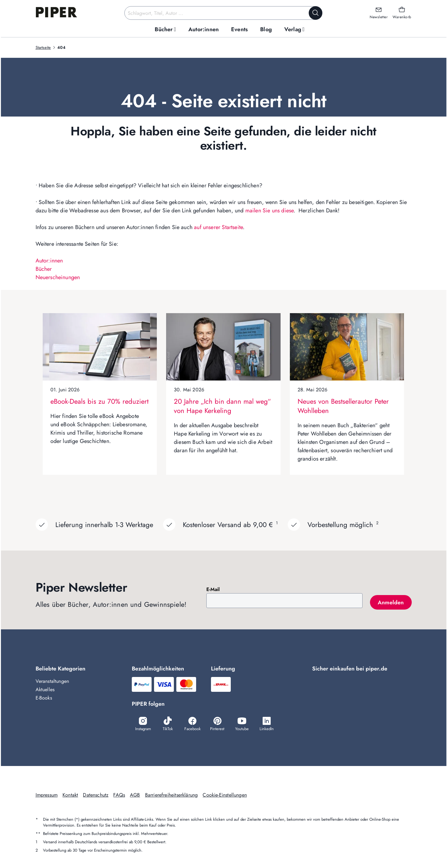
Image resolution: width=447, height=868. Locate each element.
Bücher (44, 269)
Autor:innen (49, 261)
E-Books (44, 698)
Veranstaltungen (52, 681)
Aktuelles (45, 689)
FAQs (119, 795)
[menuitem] (165, 30)
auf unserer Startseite (218, 227)
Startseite (43, 47)
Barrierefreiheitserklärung (172, 795)
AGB (135, 795)
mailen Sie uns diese (270, 211)
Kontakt (70, 795)
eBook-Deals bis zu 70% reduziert (99, 401)
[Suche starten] (316, 13)
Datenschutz (96, 795)
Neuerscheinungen (58, 277)
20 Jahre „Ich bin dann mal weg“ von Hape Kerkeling (222, 406)
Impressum (47, 795)
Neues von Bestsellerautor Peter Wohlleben (343, 406)
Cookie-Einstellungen (225, 795)
